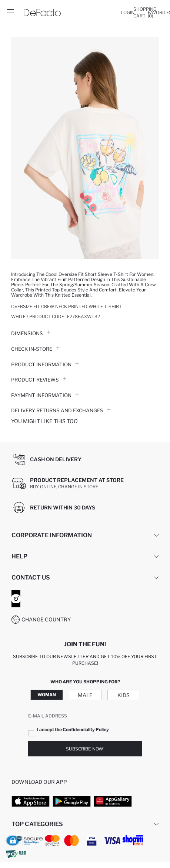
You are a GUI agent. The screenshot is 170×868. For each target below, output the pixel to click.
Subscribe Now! (85, 749)
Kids (124, 695)
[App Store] (31, 801)
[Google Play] (72, 801)
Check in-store (35, 349)
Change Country (46, 619)
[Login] (128, 13)
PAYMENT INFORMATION (45, 395)
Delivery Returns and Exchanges (61, 410)
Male (85, 695)
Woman (47, 695)
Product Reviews (39, 380)
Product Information (45, 364)
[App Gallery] (113, 801)
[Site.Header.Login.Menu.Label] (10, 13)
